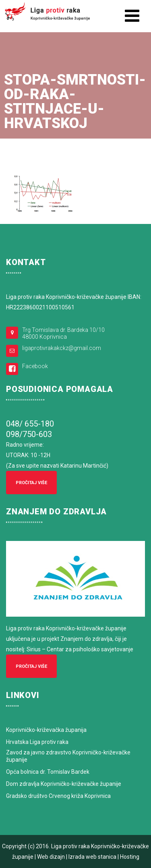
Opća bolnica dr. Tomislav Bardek (48, 772)
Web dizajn (51, 857)
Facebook (35, 366)
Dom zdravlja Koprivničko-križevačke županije (64, 784)
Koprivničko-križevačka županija (46, 730)
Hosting (130, 857)
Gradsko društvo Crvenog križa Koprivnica (58, 796)
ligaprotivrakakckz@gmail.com (62, 348)
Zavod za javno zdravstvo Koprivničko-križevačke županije (68, 756)
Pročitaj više (31, 483)
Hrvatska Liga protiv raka (37, 742)
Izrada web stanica (92, 857)
